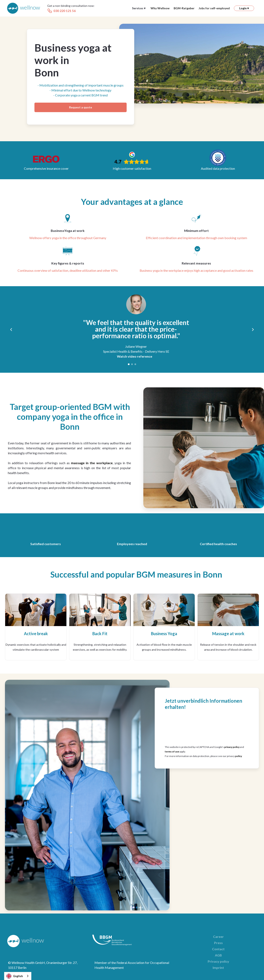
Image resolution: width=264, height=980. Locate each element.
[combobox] (18, 976)
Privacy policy (218, 961)
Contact (218, 949)
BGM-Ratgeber (184, 8)
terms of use (172, 752)
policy (239, 756)
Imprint (218, 968)
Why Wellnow (160, 8)
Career (218, 937)
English (15, 976)
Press (218, 943)
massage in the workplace (92, 463)
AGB (218, 955)
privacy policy (232, 747)
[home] (24, 8)
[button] (139, 8)
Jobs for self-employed (214, 8)
